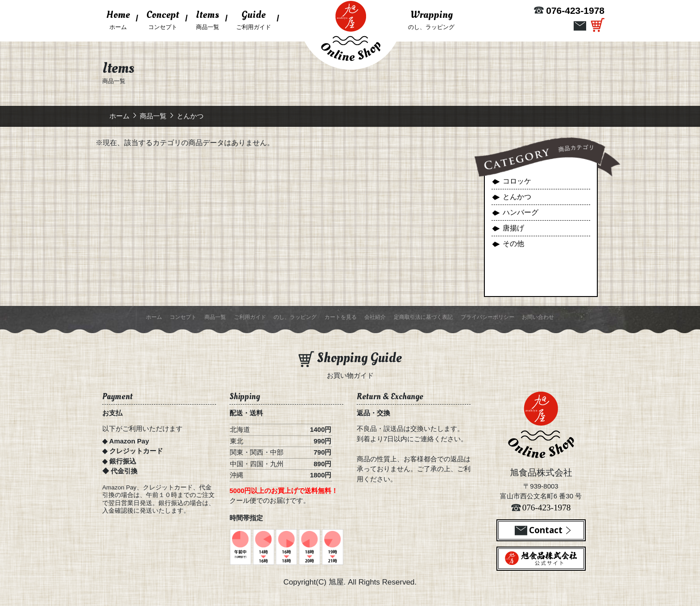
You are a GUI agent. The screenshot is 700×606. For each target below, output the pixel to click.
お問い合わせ (538, 317)
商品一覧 (208, 19)
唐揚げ (513, 228)
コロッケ (517, 181)
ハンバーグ (521, 212)
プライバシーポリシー (487, 317)
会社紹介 (375, 317)
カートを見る (341, 317)
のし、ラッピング (431, 19)
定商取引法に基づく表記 (423, 317)
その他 (513, 244)
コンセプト (163, 19)
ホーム (120, 21)
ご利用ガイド (254, 19)
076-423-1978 (575, 10)
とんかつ (517, 197)
